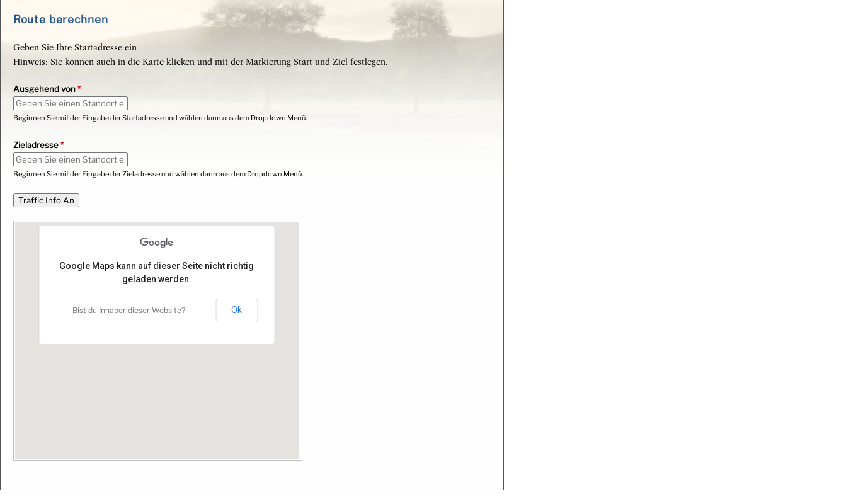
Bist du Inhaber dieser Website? (129, 310)
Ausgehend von (47, 89)
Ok (237, 310)
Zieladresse (38, 145)
